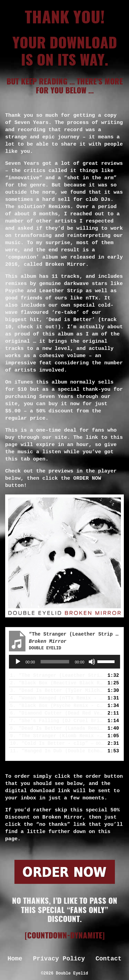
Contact (109, 959)
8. (58, 728)
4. (58, 698)
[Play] (18, 662)
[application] (64, 662)
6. (58, 713)
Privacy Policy (59, 959)
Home (15, 959)
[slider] (55, 662)
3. (58, 691)
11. (58, 751)
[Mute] (92, 662)
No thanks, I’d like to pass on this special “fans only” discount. (65, 910)
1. (58, 675)
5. (58, 706)
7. (58, 721)
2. (58, 683)
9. (58, 736)
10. (58, 743)
